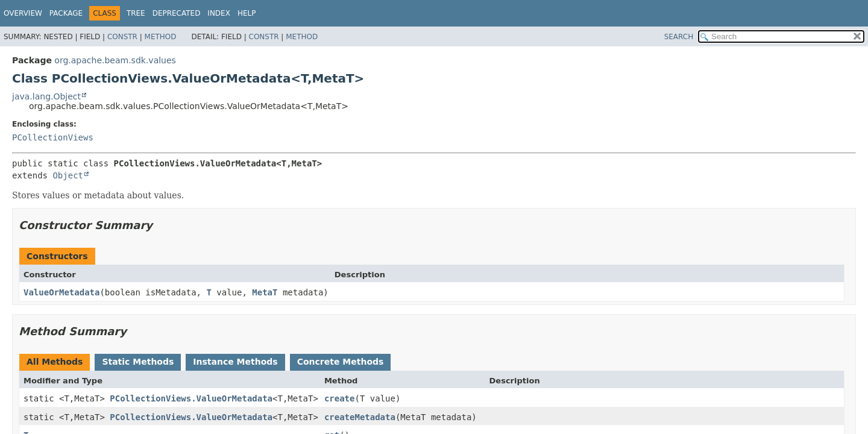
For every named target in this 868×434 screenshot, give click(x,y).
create (340, 398)
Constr (122, 37)
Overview (23, 13)
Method (161, 37)
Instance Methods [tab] (235, 362)
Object (68, 175)
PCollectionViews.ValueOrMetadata (191, 398)
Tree (136, 13)
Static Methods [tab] (138, 362)
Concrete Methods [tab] (341, 362)
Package (66, 13)
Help (247, 13)
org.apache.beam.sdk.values (115, 60)
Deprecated (177, 13)
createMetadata (360, 417)
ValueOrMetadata (61, 292)
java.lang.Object (46, 96)
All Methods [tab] (55, 362)
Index (219, 13)
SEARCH (679, 37)
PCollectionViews (53, 137)
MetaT (265, 292)
